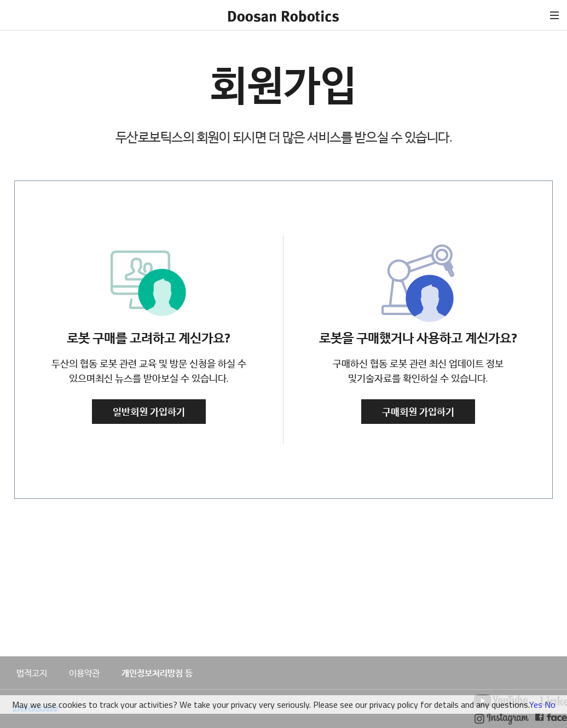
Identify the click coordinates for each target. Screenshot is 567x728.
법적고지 (32, 673)
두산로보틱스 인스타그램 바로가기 (502, 719)
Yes (536, 704)
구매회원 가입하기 (418, 412)
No (550, 704)
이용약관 (84, 673)
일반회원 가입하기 (149, 412)
